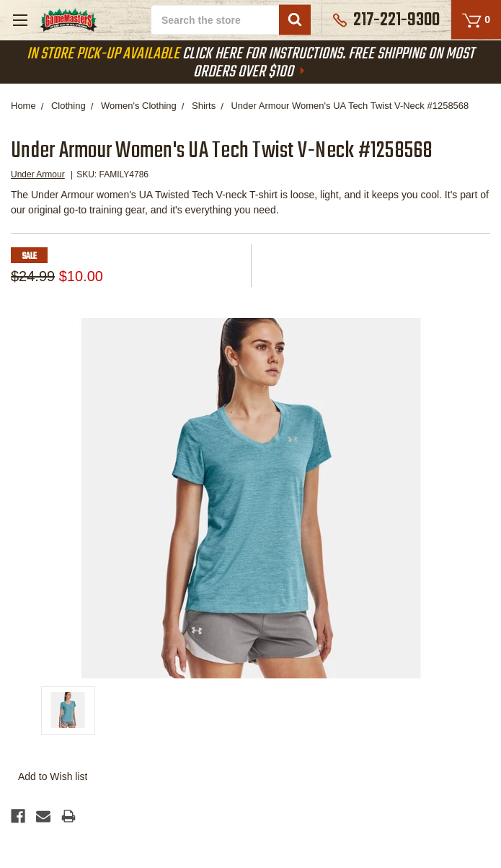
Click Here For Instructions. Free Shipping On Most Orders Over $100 (250, 63)
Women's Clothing (139, 106)
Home (23, 106)
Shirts (204, 106)
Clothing (68, 106)
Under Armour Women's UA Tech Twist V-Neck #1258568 (350, 106)
